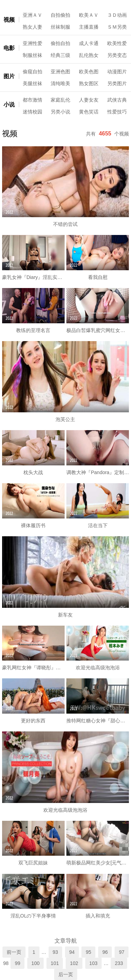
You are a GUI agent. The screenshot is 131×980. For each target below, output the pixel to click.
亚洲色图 (60, 72)
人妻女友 (89, 100)
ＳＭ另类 (117, 27)
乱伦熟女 (89, 55)
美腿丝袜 (32, 83)
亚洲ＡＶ (32, 15)
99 (17, 963)
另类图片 (117, 83)
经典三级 (60, 55)
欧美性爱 (117, 43)
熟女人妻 (32, 27)
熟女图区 (89, 83)
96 (105, 952)
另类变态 (117, 55)
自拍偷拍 (60, 15)
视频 (9, 20)
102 (74, 963)
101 (55, 963)
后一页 (66, 974)
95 (88, 952)
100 (35, 963)
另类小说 (60, 112)
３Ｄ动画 (117, 15)
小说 (9, 105)
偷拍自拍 (60, 43)
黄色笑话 (89, 112)
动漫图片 (117, 72)
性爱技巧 (117, 112)
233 (119, 963)
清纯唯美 (60, 83)
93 (56, 952)
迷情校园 (32, 112)
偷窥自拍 (32, 72)
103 (93, 963)
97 (122, 952)
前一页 (14, 952)
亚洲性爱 (32, 43)
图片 (9, 76)
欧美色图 (89, 72)
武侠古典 (117, 100)
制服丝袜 (32, 55)
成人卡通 (89, 43)
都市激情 (32, 100)
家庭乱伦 (60, 100)
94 (72, 952)
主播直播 (89, 27)
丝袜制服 (60, 27)
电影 (9, 48)
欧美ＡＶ (89, 15)
